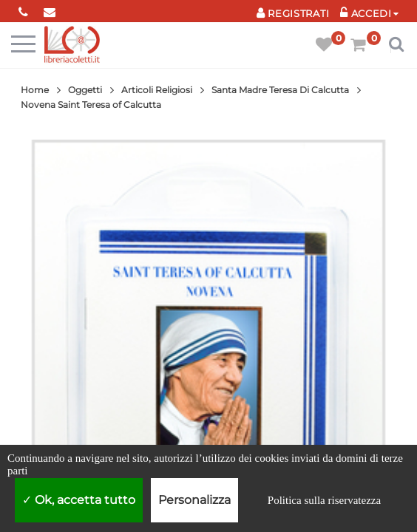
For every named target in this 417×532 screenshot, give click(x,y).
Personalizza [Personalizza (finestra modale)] (194, 500)
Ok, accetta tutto (79, 500)
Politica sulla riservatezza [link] (324, 500)
